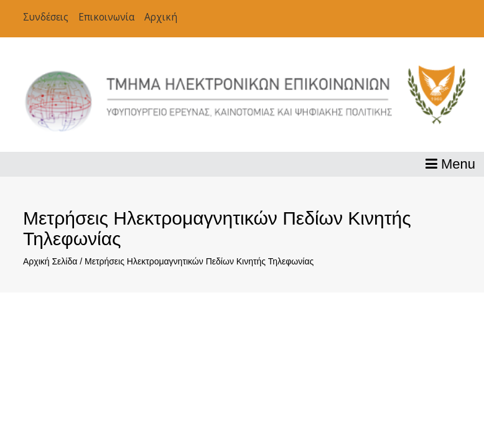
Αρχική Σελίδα (50, 261)
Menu (450, 164)
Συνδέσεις (46, 17)
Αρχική (161, 17)
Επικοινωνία (106, 17)
